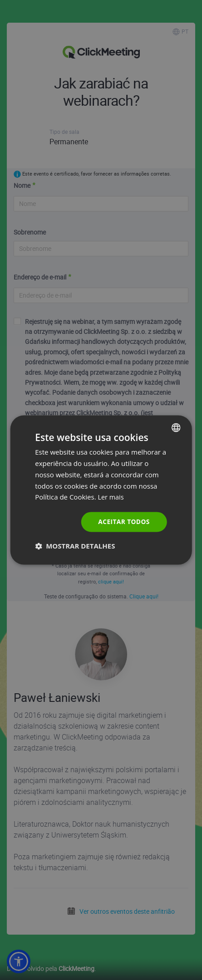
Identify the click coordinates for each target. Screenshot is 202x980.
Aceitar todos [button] (123, 522)
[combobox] (176, 427)
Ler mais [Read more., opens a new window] (111, 497)
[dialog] (101, 490)
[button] (75, 546)
